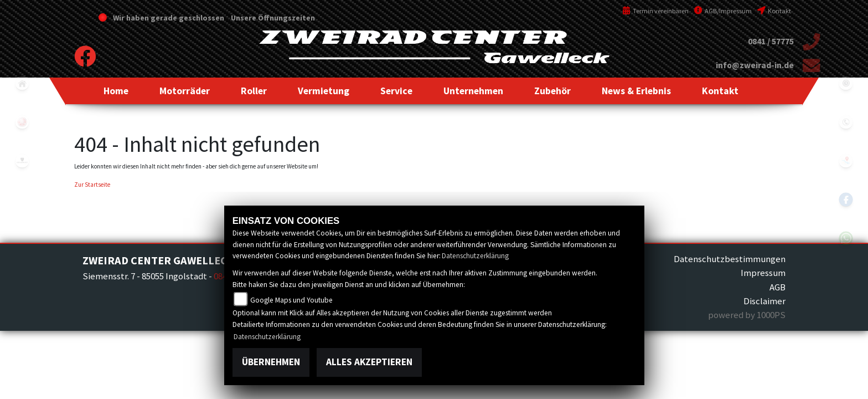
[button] (185, 91)
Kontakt (774, 11)
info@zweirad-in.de (755, 65)
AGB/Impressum (723, 11)
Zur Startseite (92, 185)
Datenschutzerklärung (475, 256)
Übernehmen (271, 362)
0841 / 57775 (771, 41)
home (22, 83)
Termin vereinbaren (655, 11)
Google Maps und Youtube (291, 300)
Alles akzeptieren (369, 362)
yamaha (22, 122)
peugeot (22, 161)
